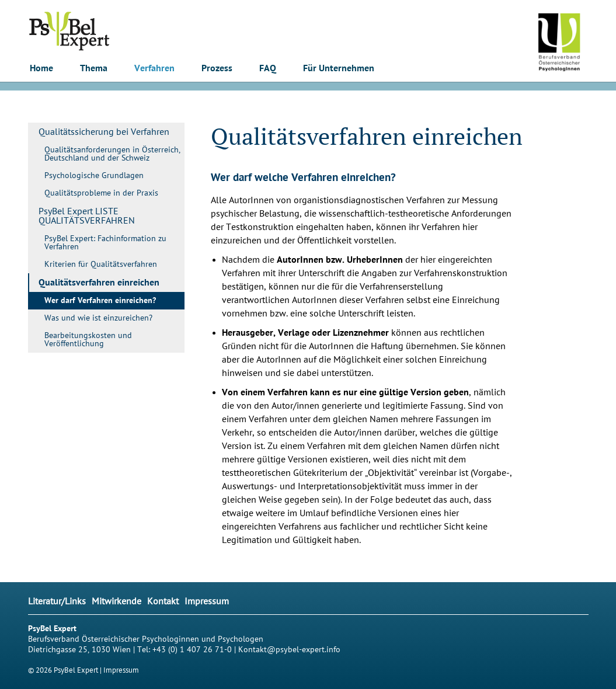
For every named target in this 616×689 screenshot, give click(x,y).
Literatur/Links (57, 601)
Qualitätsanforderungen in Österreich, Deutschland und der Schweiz (112, 154)
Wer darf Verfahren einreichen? (100, 301)
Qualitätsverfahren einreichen (99, 283)
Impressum (207, 601)
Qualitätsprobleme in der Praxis (101, 193)
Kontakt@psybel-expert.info (289, 650)
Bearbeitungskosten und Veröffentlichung (88, 340)
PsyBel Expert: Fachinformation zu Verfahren (105, 243)
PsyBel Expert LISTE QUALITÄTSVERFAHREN (87, 216)
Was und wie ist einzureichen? (98, 318)
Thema (94, 68)
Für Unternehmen (339, 68)
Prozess (217, 68)
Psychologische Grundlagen (94, 175)
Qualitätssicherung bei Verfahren (104, 132)
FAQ (268, 68)
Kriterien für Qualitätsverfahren (101, 264)
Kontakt (163, 601)
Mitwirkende (116, 601)
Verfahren (154, 68)
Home (41, 68)
